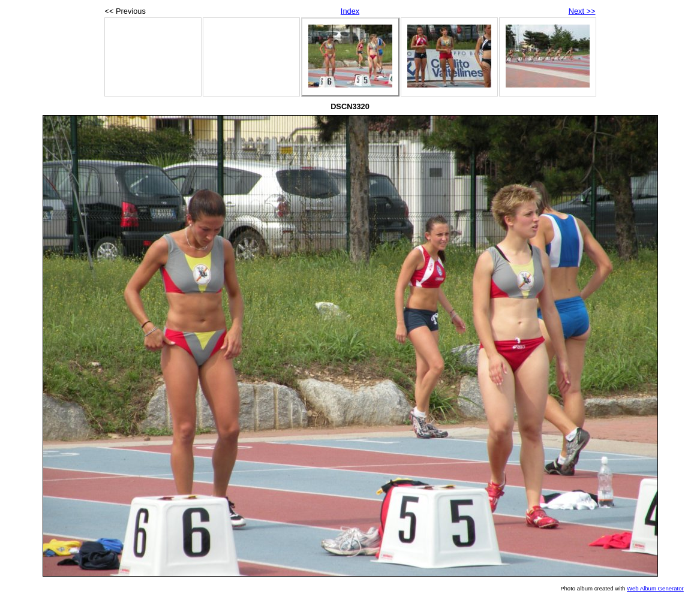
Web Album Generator (655, 588)
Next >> (582, 11)
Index (350, 11)
